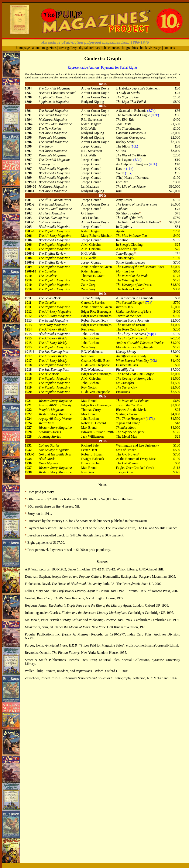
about (36, 48)
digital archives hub (92, 48)
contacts (169, 48)
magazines (49, 48)
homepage (23, 48)
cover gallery (68, 48)
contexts (114, 48)
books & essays (151, 48)
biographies (130, 48)
